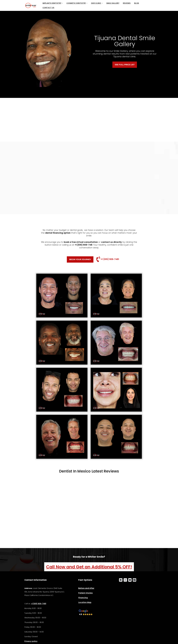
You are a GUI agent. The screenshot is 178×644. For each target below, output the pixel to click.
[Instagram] (125, 580)
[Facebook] (121, 580)
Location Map (85, 602)
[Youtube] (130, 580)
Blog (137, 3)
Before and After (86, 588)
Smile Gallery (113, 3)
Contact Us (48, 8)
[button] (62, 3)
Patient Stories (85, 593)
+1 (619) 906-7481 (110, 259)
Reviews (127, 3)
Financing (83, 598)
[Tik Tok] (134, 580)
